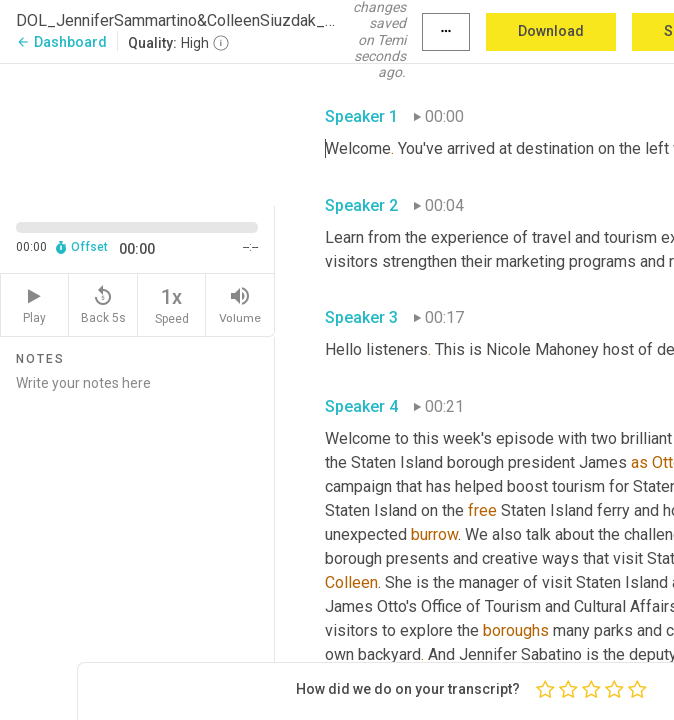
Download (551, 31)
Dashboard (61, 42)
